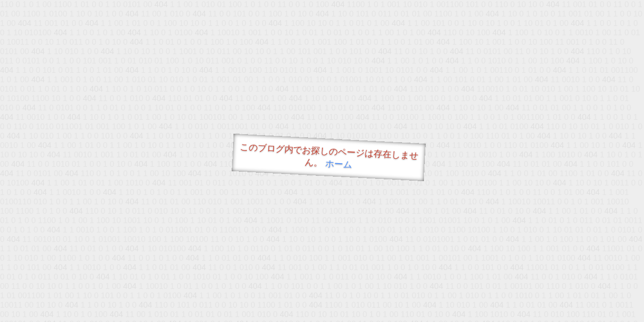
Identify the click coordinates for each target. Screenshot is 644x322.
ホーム (339, 164)
